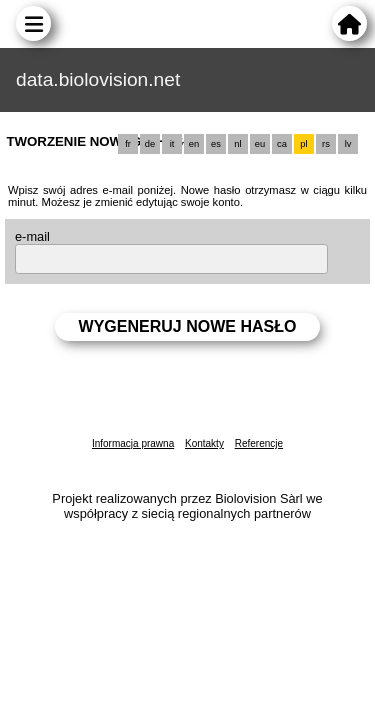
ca (282, 144)
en (194, 144)
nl (237, 144)
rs (326, 144)
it (172, 144)
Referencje (259, 443)
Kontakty (204, 443)
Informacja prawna (133, 443)
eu (260, 144)
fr (128, 144)
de (150, 144)
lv (348, 144)
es (216, 144)
